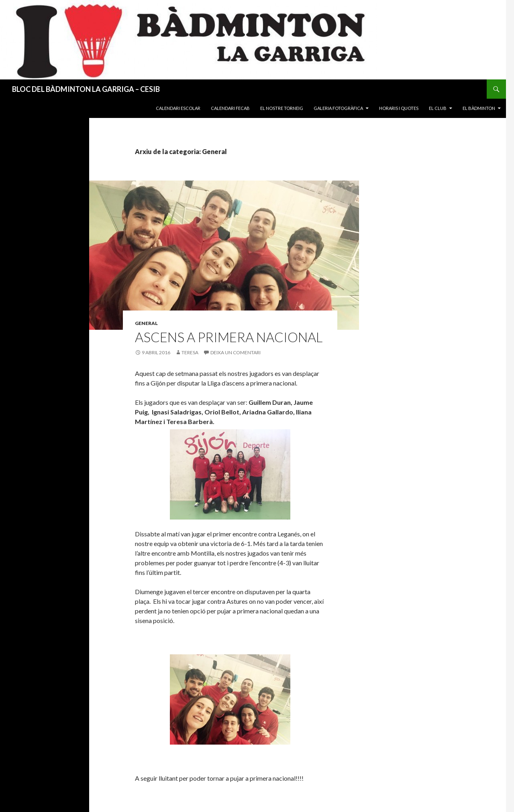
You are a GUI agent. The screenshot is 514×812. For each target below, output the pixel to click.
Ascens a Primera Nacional (229, 337)
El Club (438, 108)
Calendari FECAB (230, 108)
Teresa (190, 352)
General (146, 323)
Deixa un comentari (236, 352)
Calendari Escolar (178, 108)
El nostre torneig (282, 108)
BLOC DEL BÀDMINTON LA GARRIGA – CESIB (86, 89)
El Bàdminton (479, 108)
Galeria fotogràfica (338, 108)
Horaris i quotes (399, 108)
